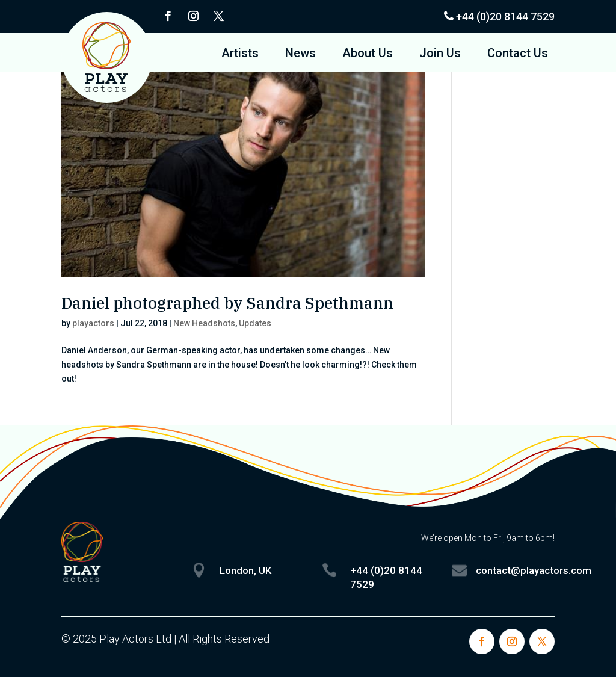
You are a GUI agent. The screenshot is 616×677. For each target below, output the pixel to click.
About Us (368, 54)
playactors (93, 323)
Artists (240, 54)
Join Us (440, 54)
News (300, 54)
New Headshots (204, 323)
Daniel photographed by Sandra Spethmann (227, 303)
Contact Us (518, 54)
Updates (255, 323)
